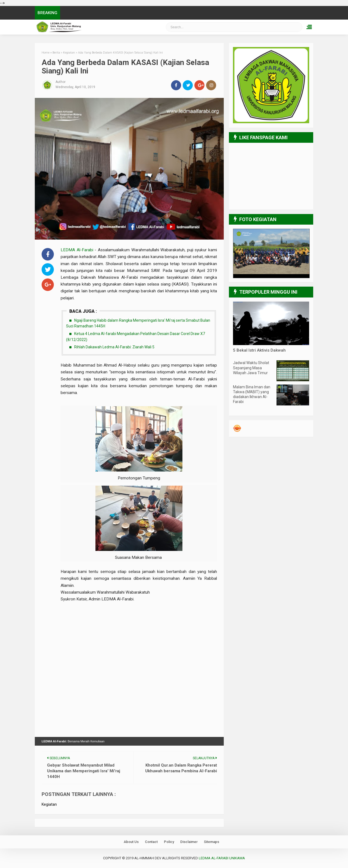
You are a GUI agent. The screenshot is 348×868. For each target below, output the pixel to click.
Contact (151, 842)
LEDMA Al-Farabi (78, 250)
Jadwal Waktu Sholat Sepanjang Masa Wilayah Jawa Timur (251, 368)
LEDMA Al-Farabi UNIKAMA (222, 858)
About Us (131, 842)
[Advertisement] (139, 632)
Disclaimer (189, 842)
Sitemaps (212, 842)
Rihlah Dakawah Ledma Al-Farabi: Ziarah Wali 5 (114, 347)
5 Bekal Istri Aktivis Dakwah (259, 350)
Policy (169, 842)
